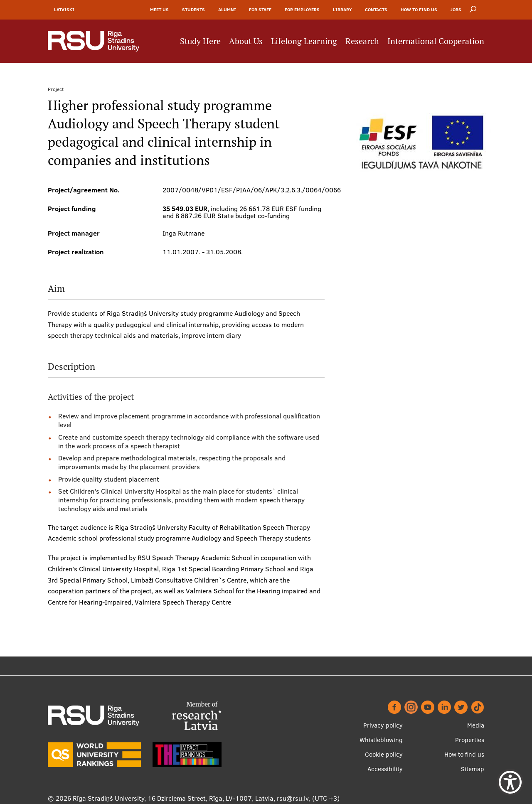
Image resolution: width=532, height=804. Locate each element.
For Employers (302, 10)
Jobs (456, 10)
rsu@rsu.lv (293, 798)
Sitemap (473, 769)
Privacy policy (383, 725)
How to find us (419, 10)
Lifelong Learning (304, 42)
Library (342, 10)
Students (193, 10)
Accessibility (385, 769)
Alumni (227, 10)
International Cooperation (436, 42)
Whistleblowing (381, 740)
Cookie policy (384, 754)
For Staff (260, 10)
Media (476, 725)
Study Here (200, 42)
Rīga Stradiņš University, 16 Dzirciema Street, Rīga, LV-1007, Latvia (173, 798)
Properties (470, 740)
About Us (246, 42)
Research (362, 42)
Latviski (64, 10)
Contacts (376, 10)
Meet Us (159, 10)
